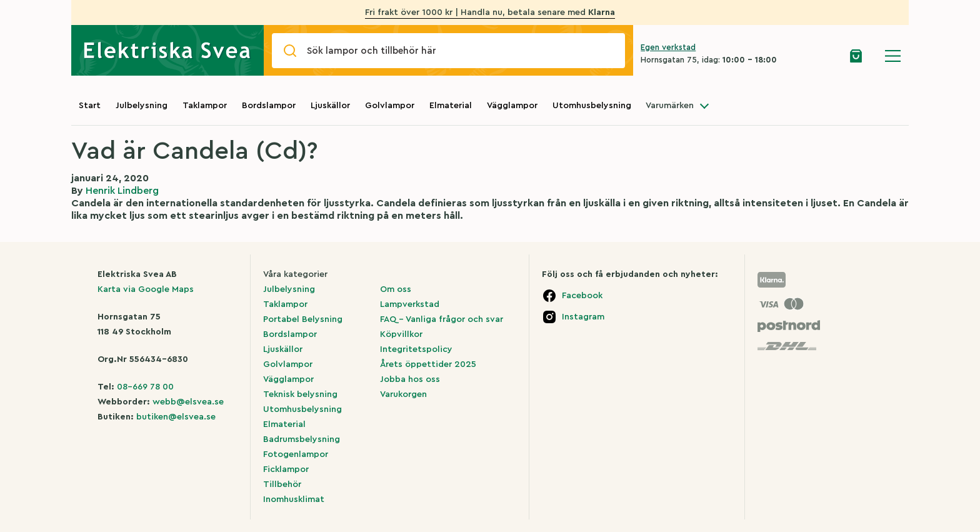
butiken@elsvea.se (176, 417)
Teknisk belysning (300, 394)
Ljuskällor (330, 106)
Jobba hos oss (410, 379)
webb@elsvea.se (188, 402)
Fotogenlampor (296, 454)
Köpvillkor (401, 334)
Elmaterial (451, 106)
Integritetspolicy (416, 349)
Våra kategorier (295, 274)
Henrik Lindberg (122, 191)
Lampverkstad (410, 304)
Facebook (582, 296)
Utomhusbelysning (592, 106)
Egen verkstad (668, 47)
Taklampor (205, 106)
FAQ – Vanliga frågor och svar (442, 319)
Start (90, 106)
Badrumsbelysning (302, 439)
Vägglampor (512, 106)
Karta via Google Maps (146, 289)
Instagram (583, 317)
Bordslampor (269, 106)
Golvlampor (390, 106)
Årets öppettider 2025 (428, 364)
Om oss (396, 289)
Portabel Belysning (303, 319)
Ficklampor (286, 469)
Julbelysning (142, 106)
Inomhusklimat (294, 499)
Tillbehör (282, 484)
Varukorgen (403, 394)
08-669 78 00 (145, 387)
